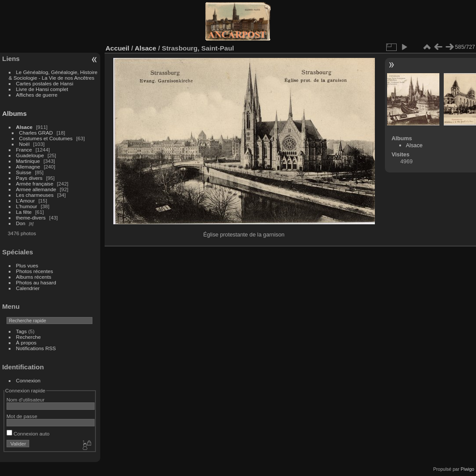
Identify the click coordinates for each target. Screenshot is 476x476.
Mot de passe (22, 416)
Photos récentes (35, 271)
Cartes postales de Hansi (45, 83)
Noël (24, 144)
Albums (14, 113)
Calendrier (28, 288)
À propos (26, 343)
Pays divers (29, 178)
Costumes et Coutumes (46, 138)
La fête (24, 212)
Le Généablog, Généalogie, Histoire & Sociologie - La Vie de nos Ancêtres (53, 75)
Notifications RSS (36, 348)
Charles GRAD (36, 133)
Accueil (117, 48)
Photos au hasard (36, 282)
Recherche (29, 337)
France (24, 150)
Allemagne (28, 167)
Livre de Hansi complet (42, 89)
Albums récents (34, 277)
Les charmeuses (35, 195)
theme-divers (31, 218)
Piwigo (467, 469)
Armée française (35, 184)
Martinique (28, 161)
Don (21, 223)
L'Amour (25, 201)
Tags (22, 331)
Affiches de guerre (37, 95)
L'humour (27, 206)
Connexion (28, 380)
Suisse (24, 172)
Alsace (24, 127)
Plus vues (27, 265)
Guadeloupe (30, 155)
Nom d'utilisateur (25, 400)
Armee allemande (36, 189)
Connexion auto (28, 434)
